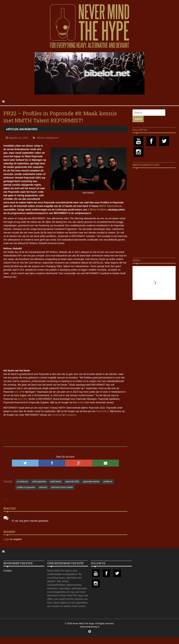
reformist (43, 487)
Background (28, 129)
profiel (81, 402)
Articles (12, 129)
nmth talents (56, 482)
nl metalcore (22, 482)
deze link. (23, 399)
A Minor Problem (97, 210)
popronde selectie (91, 482)
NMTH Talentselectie (111, 206)
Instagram (71, 415)
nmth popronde (39, 482)
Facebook (57, 415)
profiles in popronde (26, 487)
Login (7, 539)
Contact (7, 571)
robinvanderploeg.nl (89, 627)
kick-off (18, 392)
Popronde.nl (102, 411)
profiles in (108, 482)
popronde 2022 (72, 482)
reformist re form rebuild (62, 487)
